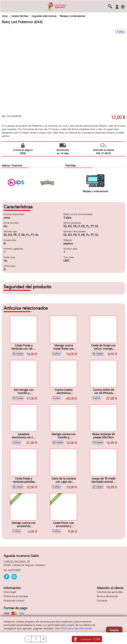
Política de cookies (14, 601)
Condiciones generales (110, 592)
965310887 (15, 570)
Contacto (102, 601)
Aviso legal (10, 592)
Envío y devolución (107, 596)
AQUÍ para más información (76, 628)
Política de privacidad (16, 596)
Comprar (90, 639)
